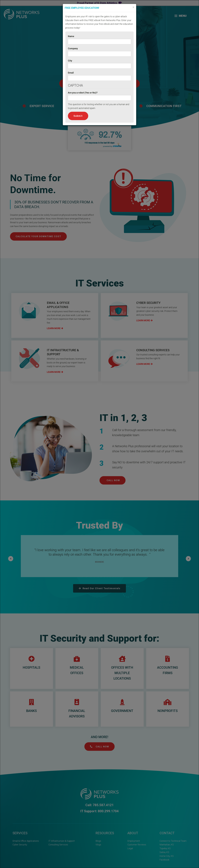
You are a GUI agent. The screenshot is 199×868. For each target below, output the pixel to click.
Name (71, 36)
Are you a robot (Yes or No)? (83, 93)
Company (73, 48)
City (70, 61)
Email (71, 73)
